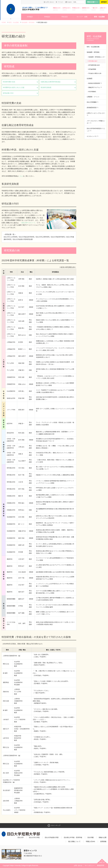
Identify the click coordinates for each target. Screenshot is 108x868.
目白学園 (90, 837)
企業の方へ (103, 9)
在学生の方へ (67, 9)
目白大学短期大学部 (52, 837)
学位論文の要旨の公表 (95, 73)
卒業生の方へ (76, 9)
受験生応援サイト (93, 2)
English (69, 2)
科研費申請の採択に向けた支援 (14, 87)
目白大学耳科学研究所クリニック (96, 130)
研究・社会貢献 (99, 17)
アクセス (61, 2)
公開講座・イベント (93, 97)
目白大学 (21, 837)
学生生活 (65, 17)
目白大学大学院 (34, 837)
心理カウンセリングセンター (96, 113)
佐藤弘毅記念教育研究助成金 (51, 82)
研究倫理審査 (92, 69)
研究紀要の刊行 (8, 93)
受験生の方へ (57, 9)
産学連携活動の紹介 (94, 65)
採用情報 (103, 841)
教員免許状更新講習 (94, 83)
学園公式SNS (90, 841)
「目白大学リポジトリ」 (29, 223)
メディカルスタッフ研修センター (96, 122)
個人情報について (74, 841)
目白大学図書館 (92, 102)
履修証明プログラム (94, 87)
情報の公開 (103, 837)
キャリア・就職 (82, 17)
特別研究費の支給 (9, 82)
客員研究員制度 (46, 87)
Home (4, 22)
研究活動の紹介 (93, 61)
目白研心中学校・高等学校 (73, 837)
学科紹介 (47, 17)
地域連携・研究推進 (28, 22)
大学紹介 (30, 17)
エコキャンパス (92, 136)
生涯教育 (90, 79)
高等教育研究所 (92, 108)
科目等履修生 (92, 92)
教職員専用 (101, 866)
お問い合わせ (50, 2)
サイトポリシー (90, 866)
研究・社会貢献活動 (93, 47)
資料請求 (104, 2)
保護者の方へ (86, 9)
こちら (21, 176)
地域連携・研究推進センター (97, 57)
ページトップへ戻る (102, 861)
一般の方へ (95, 9)
